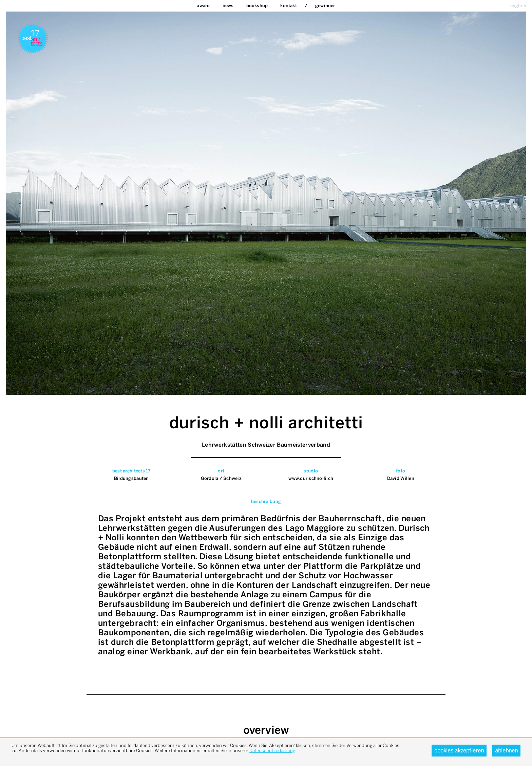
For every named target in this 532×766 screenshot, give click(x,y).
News (228, 6)
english (518, 6)
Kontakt (288, 6)
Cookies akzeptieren (459, 751)
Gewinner (325, 6)
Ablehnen (506, 751)
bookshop (257, 6)
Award (203, 6)
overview (266, 730)
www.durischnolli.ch (311, 478)
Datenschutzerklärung (272, 751)
